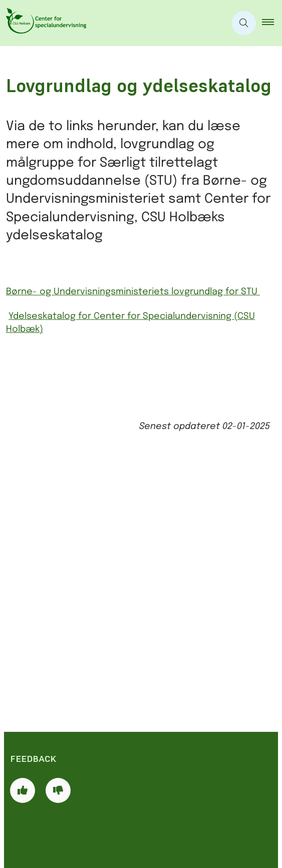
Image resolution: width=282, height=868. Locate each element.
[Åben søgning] (244, 23)
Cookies (36, 791)
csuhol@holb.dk (74, 667)
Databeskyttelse (54, 843)
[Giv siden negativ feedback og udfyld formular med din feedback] (58, 528)
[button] (272, 23)
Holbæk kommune (58, 738)
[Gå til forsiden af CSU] (113, 23)
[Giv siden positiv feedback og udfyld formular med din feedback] (23, 528)
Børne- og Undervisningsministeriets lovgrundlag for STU (133, 292)
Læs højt (38, 826)
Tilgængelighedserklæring (75, 808)
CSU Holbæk (45, 721)
